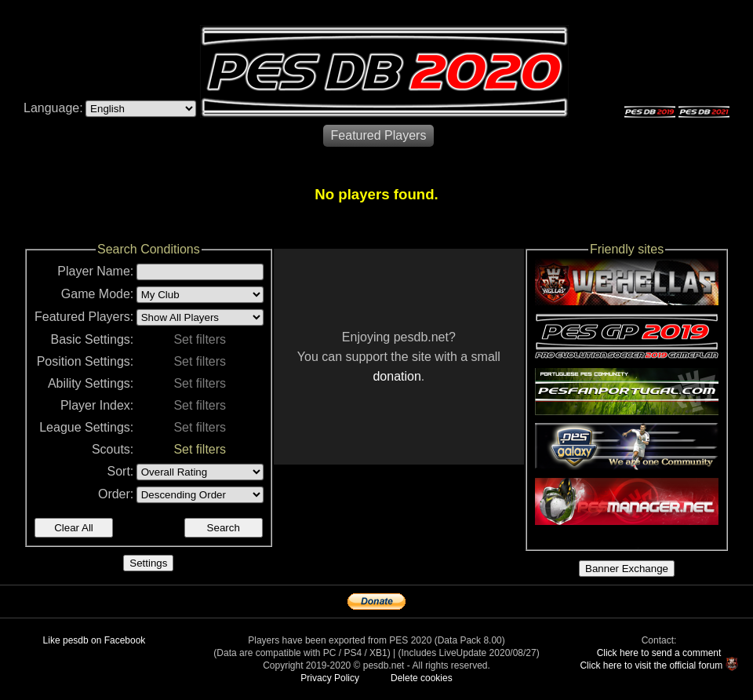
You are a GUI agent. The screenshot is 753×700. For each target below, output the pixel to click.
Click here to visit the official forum (651, 665)
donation (397, 376)
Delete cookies (422, 678)
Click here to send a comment (659, 653)
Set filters (200, 339)
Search (224, 528)
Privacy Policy (330, 678)
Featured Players (379, 135)
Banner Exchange (627, 569)
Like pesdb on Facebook (95, 640)
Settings (148, 563)
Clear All (74, 528)
